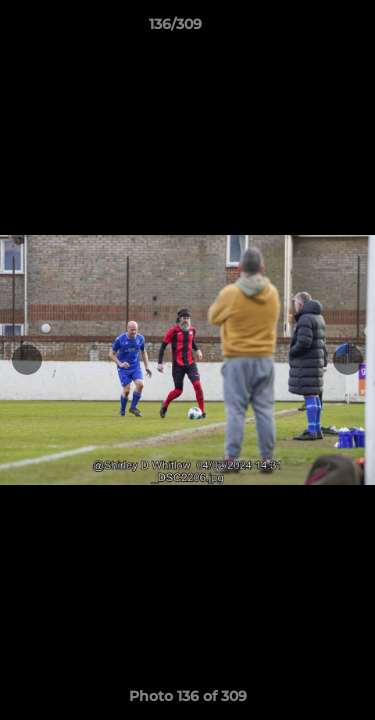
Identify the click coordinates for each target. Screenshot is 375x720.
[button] (303, 29)
